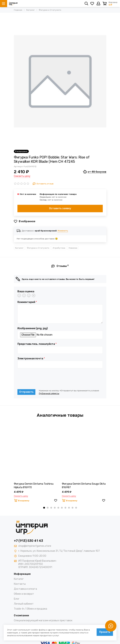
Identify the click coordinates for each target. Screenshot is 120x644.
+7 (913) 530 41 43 (28, 541)
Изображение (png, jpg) (33, 328)
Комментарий (27, 302)
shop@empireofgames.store (35, 546)
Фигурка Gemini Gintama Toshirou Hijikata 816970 (34, 486)
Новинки (73, 248)
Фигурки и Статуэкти (38, 248)
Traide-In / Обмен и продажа (30, 609)
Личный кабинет (24, 604)
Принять (105, 632)
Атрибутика (59, 248)
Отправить (26, 392)
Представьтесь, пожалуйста (37, 344)
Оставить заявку (60, 208)
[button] (44, 508)
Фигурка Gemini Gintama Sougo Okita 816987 (84, 486)
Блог (17, 599)
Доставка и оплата (25, 589)
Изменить (63, 231)
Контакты (20, 584)
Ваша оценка (26, 292)
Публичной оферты (49, 393)
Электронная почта (31, 359)
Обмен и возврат (24, 594)
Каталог (19, 248)
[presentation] (44, 379)
